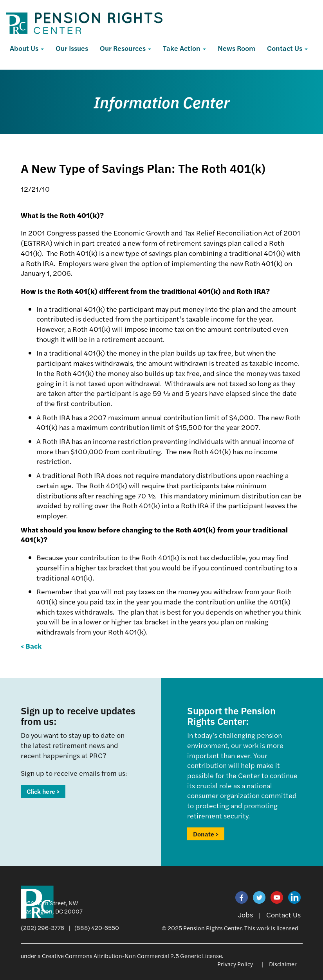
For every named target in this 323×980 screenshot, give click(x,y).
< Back (31, 646)
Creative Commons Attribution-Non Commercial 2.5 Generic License (132, 956)
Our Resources (125, 48)
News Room (236, 48)
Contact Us (287, 48)
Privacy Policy (235, 964)
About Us (27, 48)
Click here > (43, 791)
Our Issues (72, 48)
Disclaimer (283, 964)
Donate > (206, 834)
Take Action (184, 48)
